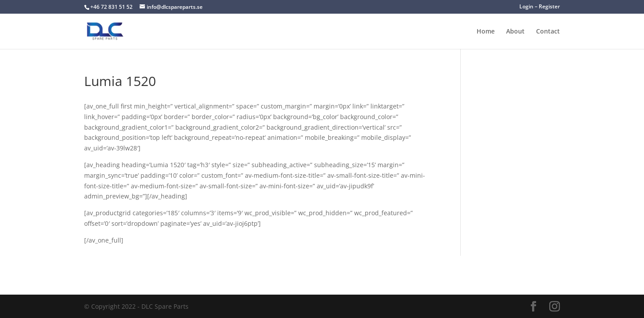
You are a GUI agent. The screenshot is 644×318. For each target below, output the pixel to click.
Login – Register (540, 7)
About (515, 32)
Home (486, 32)
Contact (548, 32)
